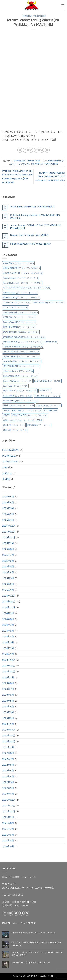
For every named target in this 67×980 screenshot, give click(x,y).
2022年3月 (8, 782)
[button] (63, 5)
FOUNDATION (10, 450)
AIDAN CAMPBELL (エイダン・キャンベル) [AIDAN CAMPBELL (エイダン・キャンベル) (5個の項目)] (22, 273)
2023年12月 (9, 660)
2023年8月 (8, 683)
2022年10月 (9, 741)
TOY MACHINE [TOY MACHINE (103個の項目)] (51, 410)
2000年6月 (8, 846)
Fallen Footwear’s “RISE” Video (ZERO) (30, 244)
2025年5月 (8, 566)
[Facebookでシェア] (25, 150)
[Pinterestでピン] (42, 150)
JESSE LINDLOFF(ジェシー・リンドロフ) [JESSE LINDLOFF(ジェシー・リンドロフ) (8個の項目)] (21, 366)
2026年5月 (8, 496)
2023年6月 (8, 695)
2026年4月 (8, 502)
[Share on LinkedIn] (47, 150)
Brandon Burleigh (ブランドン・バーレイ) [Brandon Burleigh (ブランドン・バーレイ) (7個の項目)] (21, 298)
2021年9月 (8, 817)
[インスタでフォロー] (11, 913)
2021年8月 (8, 823)
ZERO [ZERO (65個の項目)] (39, 420)
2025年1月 (8, 590)
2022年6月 (8, 765)
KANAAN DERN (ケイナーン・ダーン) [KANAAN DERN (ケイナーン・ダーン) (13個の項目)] (20, 376)
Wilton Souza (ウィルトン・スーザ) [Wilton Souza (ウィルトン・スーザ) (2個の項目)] (19, 420)
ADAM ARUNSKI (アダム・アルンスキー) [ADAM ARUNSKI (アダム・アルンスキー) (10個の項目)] (21, 268)
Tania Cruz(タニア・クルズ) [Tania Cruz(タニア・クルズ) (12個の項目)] (49, 405)
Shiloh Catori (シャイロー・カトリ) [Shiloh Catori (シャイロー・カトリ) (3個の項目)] (18, 405)
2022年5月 (8, 770)
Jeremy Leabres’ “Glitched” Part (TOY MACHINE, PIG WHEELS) (36, 226)
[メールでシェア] (36, 150)
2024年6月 (8, 631)
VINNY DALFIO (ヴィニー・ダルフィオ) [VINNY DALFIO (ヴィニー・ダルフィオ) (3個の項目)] (30, 415)
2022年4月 (8, 776)
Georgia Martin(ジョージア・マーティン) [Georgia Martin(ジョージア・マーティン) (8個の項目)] (21, 351)
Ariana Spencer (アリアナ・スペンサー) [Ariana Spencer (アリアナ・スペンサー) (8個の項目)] (21, 278)
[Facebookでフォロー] (5, 913)
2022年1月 (8, 794)
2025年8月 (8, 549)
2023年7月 (8, 689)
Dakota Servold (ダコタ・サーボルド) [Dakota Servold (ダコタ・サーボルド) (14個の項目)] (20, 322)
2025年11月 (9, 532)
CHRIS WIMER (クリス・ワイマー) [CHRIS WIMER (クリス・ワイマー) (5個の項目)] (48, 303)
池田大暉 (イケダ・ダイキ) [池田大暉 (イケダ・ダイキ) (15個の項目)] (15, 430)
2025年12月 (9, 526)
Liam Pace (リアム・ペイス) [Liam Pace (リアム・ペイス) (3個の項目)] (15, 386)
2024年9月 (8, 613)
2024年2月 (8, 648)
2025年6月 (8, 561)
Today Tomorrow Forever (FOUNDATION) (32, 206)
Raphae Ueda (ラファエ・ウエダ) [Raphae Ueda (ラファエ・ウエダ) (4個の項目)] (18, 396)
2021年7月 (8, 829)
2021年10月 (9, 811)
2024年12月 (9, 596)
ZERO (5, 467)
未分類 (6, 479)
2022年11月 (9, 735)
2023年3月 (8, 712)
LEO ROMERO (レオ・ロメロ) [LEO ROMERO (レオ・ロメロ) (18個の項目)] (47, 381)
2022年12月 (9, 730)
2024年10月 (9, 607)
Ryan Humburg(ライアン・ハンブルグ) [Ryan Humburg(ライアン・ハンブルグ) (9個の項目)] (20, 401)
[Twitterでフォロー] (16, 913)
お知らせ (7, 473)
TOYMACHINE (40, 16)
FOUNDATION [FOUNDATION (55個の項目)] (50, 342)
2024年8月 (8, 619)
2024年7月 (8, 625)
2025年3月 (8, 578)
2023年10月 (9, 671)
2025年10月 (9, 537)
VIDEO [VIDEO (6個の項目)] (6, 415)
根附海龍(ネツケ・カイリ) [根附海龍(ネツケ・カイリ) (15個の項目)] (39, 425)
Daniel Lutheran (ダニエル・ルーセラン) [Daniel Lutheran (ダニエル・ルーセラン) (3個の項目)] (21, 332)
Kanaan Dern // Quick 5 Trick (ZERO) (29, 235)
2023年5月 (8, 701)
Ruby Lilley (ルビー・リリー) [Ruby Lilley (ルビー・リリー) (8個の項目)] (47, 396)
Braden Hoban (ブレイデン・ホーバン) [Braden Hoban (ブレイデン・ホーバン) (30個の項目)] (20, 293)
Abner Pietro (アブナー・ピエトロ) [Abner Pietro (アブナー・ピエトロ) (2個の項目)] (18, 263)
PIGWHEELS (27, 16)
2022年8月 (8, 753)
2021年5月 (8, 840)
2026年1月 (8, 520)
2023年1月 (8, 724)
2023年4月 (8, 706)
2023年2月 (8, 718)
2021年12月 (9, 800)
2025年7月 (8, 555)
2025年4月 (8, 572)
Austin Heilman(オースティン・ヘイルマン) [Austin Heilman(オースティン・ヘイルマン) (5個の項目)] (22, 283)
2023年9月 (8, 677)
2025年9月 (8, 543)
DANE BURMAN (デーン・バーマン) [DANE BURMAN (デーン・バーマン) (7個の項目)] (19, 327)
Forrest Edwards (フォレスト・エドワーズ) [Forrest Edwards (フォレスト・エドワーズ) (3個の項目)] (22, 342)
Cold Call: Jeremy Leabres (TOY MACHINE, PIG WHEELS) (35, 216)
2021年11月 (9, 805)
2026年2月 (8, 514)
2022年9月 (8, 747)
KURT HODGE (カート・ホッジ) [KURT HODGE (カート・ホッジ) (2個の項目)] (17, 381)
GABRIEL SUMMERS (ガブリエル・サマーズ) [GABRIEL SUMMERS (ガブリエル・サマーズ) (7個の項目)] (23, 347)
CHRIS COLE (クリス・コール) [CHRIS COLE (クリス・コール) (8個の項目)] (17, 303)
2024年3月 (8, 642)
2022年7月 (8, 759)
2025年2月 (8, 584)
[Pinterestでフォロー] (27, 913)
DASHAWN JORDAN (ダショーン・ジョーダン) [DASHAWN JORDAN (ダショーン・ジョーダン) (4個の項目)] (24, 337)
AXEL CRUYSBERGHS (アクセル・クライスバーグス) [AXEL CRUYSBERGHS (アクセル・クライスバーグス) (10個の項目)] (27, 288)
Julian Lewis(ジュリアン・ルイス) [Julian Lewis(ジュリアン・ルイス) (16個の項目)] (18, 371)
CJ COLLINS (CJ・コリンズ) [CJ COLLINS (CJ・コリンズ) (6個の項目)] (16, 307)
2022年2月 (8, 788)
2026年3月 (8, 508)
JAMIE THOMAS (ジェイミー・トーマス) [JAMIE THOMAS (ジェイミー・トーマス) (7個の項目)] (21, 356)
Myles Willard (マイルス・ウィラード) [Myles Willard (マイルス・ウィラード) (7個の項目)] (20, 391)
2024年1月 (8, 654)
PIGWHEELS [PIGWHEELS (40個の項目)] (45, 391)
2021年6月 (8, 835)
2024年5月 (8, 636)
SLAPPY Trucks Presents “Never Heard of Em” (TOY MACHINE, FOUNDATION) (50, 176)
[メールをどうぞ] (21, 913)
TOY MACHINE (51, 164)
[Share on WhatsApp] (20, 150)
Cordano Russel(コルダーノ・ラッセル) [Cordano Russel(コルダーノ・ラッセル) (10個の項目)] (20, 312)
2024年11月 (9, 601)
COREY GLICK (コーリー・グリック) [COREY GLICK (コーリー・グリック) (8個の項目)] (19, 317)
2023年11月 (9, 665)
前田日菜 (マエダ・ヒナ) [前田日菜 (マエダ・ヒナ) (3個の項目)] (14, 425)
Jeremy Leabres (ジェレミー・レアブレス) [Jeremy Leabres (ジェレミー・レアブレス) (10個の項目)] (22, 361)
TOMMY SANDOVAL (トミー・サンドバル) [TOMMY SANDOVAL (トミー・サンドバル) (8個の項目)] (22, 410)
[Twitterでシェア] (31, 150)
